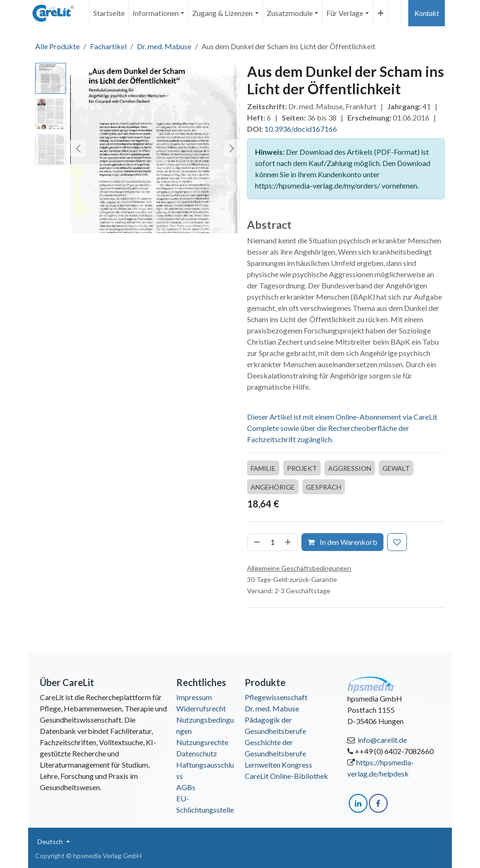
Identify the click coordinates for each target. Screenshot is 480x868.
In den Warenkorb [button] (342, 542)
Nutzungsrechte (202, 742)
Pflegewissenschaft (276, 697)
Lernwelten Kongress (278, 765)
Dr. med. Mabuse (164, 46)
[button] (78, 148)
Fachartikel (108, 46)
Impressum (194, 697)
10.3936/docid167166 (301, 129)
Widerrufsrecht (201, 708)
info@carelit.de (382, 740)
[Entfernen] (256, 542)
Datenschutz (197, 753)
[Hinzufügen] (289, 542)
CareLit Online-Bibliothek (286, 776)
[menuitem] (109, 13)
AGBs (186, 787)
